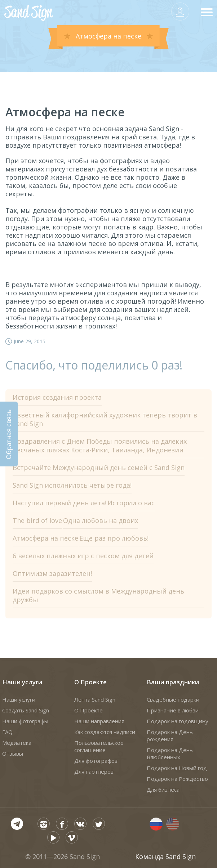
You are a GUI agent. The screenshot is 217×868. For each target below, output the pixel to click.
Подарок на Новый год (177, 768)
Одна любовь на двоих (101, 520)
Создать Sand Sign (26, 710)
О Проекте (90, 682)
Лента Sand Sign (95, 699)
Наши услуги (22, 682)
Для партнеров (94, 771)
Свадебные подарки (173, 699)
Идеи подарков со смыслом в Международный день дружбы (98, 595)
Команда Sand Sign (165, 856)
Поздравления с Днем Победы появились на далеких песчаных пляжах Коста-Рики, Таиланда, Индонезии (100, 446)
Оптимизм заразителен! (52, 573)
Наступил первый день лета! (59, 503)
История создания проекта (57, 397)
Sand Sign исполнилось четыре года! (72, 485)
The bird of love (37, 520)
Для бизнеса (163, 789)
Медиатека (17, 743)
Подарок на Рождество (177, 779)
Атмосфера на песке (45, 538)
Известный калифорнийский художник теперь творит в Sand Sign (105, 419)
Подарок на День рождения (170, 735)
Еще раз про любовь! (114, 538)
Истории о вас (131, 503)
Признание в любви (173, 710)
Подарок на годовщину (178, 721)
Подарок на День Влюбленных (170, 753)
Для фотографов (96, 761)
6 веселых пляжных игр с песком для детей (83, 556)
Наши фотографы (25, 721)
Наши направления (99, 721)
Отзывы (13, 753)
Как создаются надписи (105, 732)
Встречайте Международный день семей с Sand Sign (99, 467)
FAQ (7, 732)
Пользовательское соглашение (99, 746)
